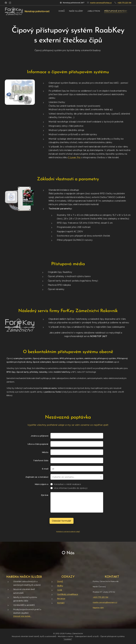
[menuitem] (62, 11)
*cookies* (68, 639)
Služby (60, 586)
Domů (60, 581)
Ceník (60, 590)
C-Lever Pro (74, 157)
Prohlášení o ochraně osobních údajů (68, 532)
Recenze (61, 599)
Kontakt (61, 603)
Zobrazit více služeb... (22, 616)
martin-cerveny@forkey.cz (101, 3)
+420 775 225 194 (124, 3)
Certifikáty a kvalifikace (68, 594)
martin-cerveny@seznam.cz (105, 602)
